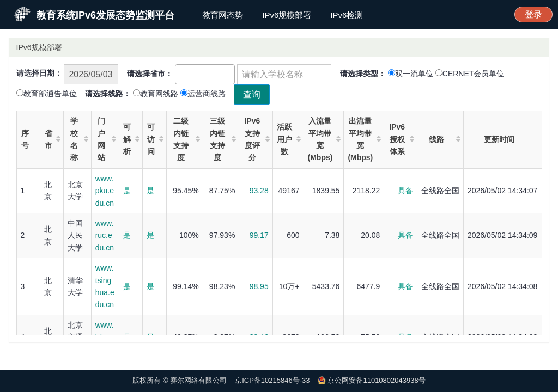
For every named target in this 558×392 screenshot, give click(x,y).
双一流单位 (414, 73)
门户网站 (107, 139)
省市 (53, 139)
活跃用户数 (289, 139)
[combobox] (205, 74)
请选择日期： (39, 73)
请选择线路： (108, 94)
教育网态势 (223, 15)
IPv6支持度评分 (257, 139)
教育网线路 (159, 94)
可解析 (131, 139)
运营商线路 (207, 94)
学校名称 (79, 139)
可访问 (155, 139)
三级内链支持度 (223, 139)
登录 (533, 14)
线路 (445, 139)
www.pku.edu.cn (105, 191)
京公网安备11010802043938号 (376, 380)
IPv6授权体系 (402, 139)
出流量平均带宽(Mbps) (364, 139)
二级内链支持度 (186, 139)
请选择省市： (150, 73)
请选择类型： (363, 73)
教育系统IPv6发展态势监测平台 (105, 15)
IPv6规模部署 (287, 15)
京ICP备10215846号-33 (272, 380)
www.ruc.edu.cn (105, 235)
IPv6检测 (347, 15)
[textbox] (181, 73)
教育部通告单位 (50, 94)
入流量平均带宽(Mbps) (325, 139)
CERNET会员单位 (474, 73)
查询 (252, 94)
